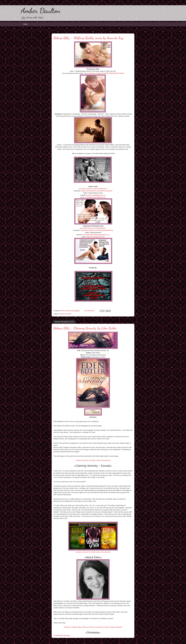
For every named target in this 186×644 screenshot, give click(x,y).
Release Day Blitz (65, 314)
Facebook (67, 627)
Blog (79, 627)
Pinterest (85, 627)
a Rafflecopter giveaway (62, 635)
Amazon (79, 460)
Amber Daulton (41, 11)
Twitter (74, 627)
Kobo (98, 460)
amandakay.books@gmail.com (95, 197)
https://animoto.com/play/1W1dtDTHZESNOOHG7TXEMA (104, 73)
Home (26, 24)
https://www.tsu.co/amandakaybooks (94, 189)
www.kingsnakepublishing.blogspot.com (96, 235)
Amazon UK (87, 460)
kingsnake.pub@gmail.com (95, 237)
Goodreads (99, 627)
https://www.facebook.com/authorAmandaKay (97, 191)
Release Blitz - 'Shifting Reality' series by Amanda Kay (88, 38)
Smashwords (106, 460)
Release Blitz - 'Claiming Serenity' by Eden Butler (85, 328)
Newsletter (119, 627)
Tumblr (92, 627)
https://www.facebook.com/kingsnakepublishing (97, 230)
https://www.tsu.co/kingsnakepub (94, 228)
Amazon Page (109, 627)
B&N (94, 460)
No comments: (90, 311)
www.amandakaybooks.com (96, 195)
